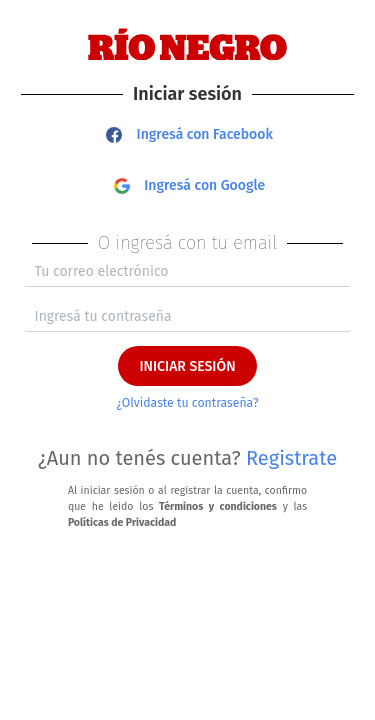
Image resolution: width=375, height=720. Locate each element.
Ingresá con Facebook (189, 134)
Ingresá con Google (190, 185)
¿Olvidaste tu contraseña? (187, 403)
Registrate (291, 458)
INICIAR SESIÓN (187, 366)
